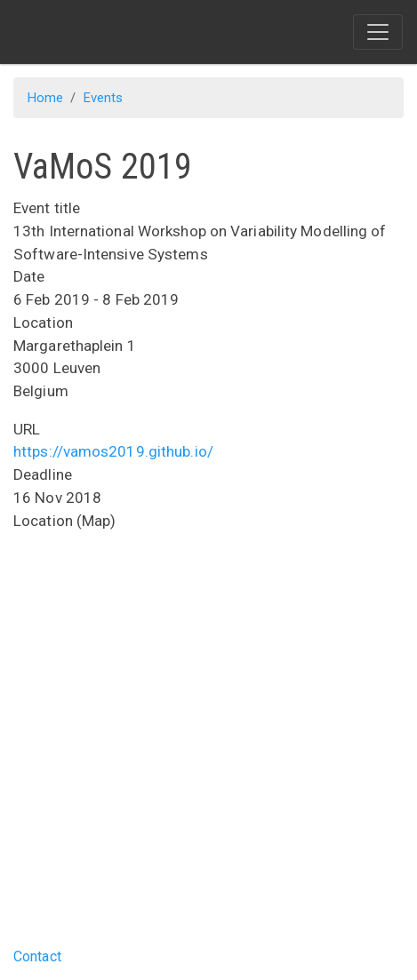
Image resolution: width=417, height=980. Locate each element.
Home (45, 98)
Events (104, 98)
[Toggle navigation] (378, 32)
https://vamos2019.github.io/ (113, 451)
